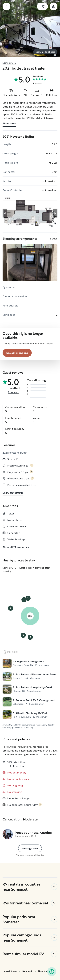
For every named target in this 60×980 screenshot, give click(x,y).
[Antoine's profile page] (8, 834)
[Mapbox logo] (11, 652)
